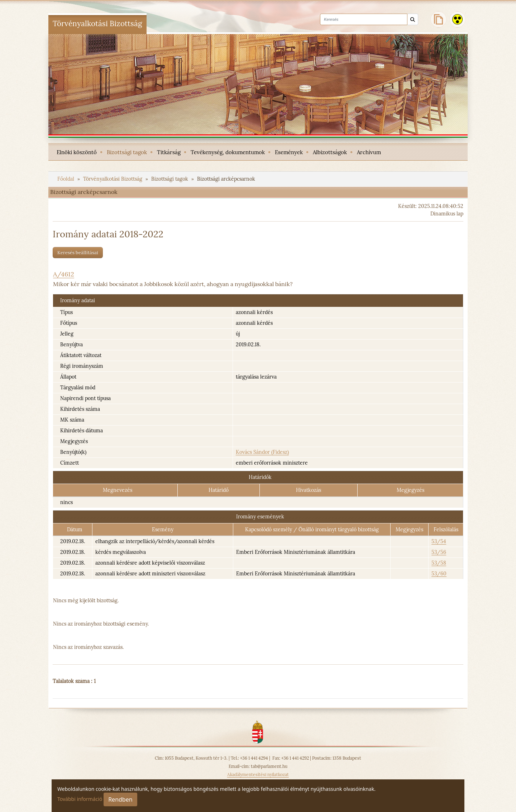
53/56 (439, 552)
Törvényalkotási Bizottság (113, 179)
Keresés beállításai (78, 253)
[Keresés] (413, 20)
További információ (80, 799)
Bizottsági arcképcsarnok (226, 179)
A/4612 (64, 274)
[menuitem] (77, 152)
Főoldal (66, 179)
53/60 (439, 574)
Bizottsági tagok (170, 179)
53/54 (439, 541)
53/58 (439, 563)
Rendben (120, 799)
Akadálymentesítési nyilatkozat (258, 775)
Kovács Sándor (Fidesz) (262, 452)
